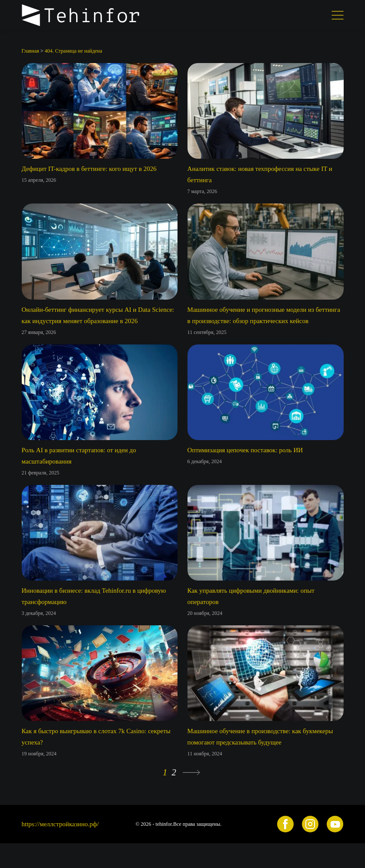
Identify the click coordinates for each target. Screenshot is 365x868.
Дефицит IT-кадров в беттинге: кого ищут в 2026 (89, 169)
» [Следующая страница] (191, 773)
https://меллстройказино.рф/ (60, 824)
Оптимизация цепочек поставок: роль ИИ (245, 450)
